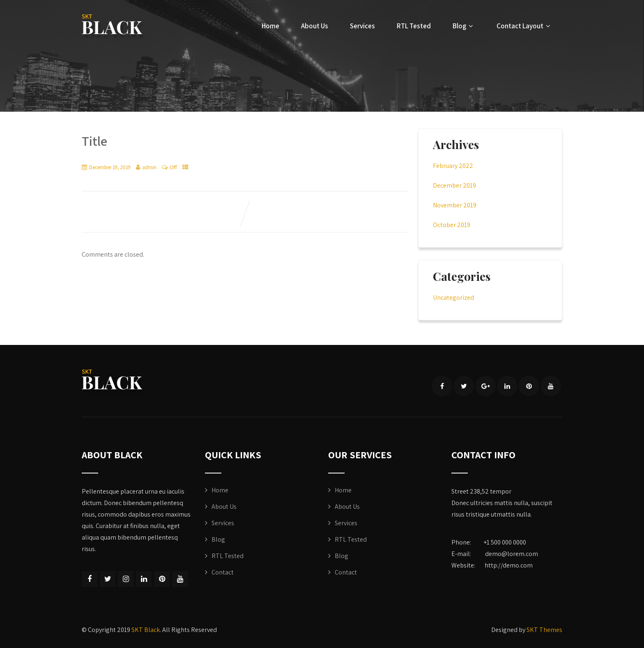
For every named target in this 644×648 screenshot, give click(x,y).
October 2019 (452, 225)
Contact (223, 572)
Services (362, 26)
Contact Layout (524, 26)
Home (270, 26)
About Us (315, 26)
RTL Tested (414, 26)
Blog (464, 26)
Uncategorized (453, 298)
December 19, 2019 (110, 167)
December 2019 (454, 185)
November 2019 (455, 205)
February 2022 (453, 166)
